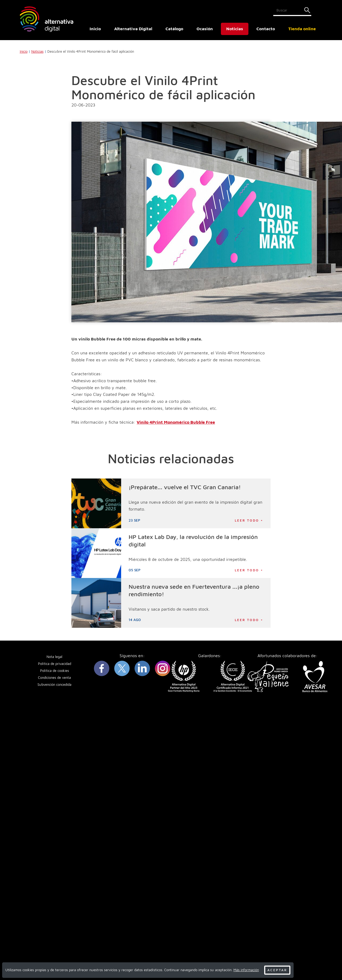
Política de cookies (55, 671)
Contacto (266, 29)
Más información (246, 970)
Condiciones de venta (54, 678)
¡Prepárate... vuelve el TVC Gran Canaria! (185, 487)
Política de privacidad (55, 664)
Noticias (235, 29)
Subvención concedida (54, 685)
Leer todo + (249, 520)
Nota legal (54, 657)
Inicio (95, 29)
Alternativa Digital (133, 29)
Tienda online (302, 29)
